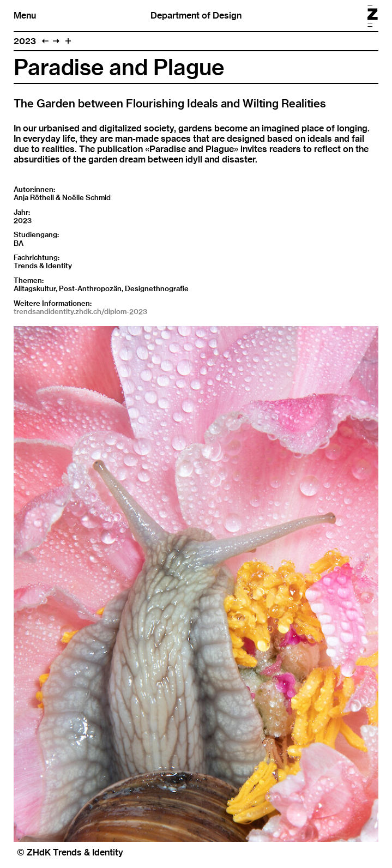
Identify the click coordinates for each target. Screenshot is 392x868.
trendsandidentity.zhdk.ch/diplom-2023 (80, 311)
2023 (25, 41)
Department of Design (196, 16)
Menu (25, 16)
